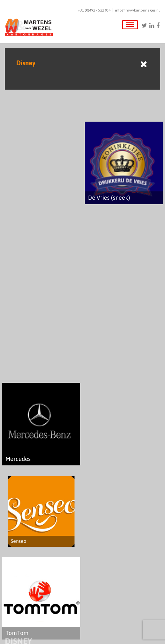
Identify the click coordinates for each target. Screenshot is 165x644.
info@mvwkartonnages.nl (137, 10)
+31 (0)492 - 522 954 (94, 10)
